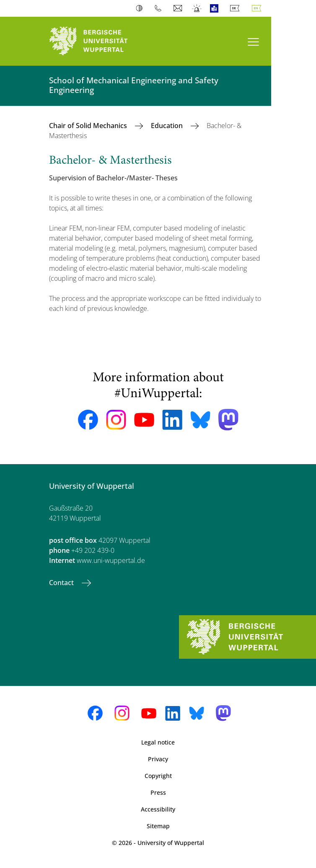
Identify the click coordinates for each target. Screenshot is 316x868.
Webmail (179, 8)
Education (168, 126)
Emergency (197, 8)
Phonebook (160, 8)
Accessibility (158, 809)
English (258, 8)
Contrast (141, 8)
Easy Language (216, 8)
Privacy (158, 759)
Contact (62, 583)
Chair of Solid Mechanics (89, 126)
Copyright (158, 776)
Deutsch (236, 8)
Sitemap (158, 826)
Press (158, 792)
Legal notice (158, 742)
